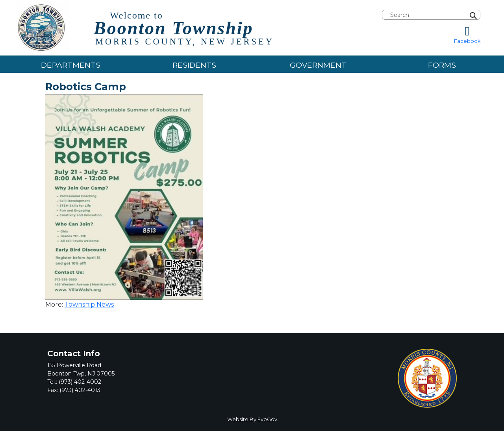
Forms (442, 65)
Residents (194, 65)
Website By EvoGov (252, 419)
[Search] (482, 15)
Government (318, 65)
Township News (89, 304)
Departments (71, 65)
